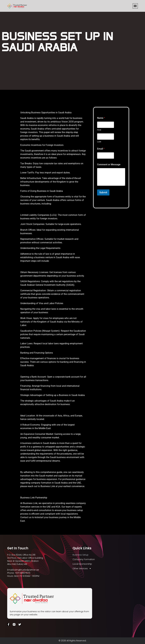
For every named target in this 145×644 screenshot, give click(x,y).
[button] (135, 6)
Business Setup (81, 555)
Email (101, 149)
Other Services (82, 569)
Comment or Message (109, 164)
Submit (103, 192)
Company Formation (84, 559)
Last (99, 142)
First (99, 130)
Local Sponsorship (82, 564)
